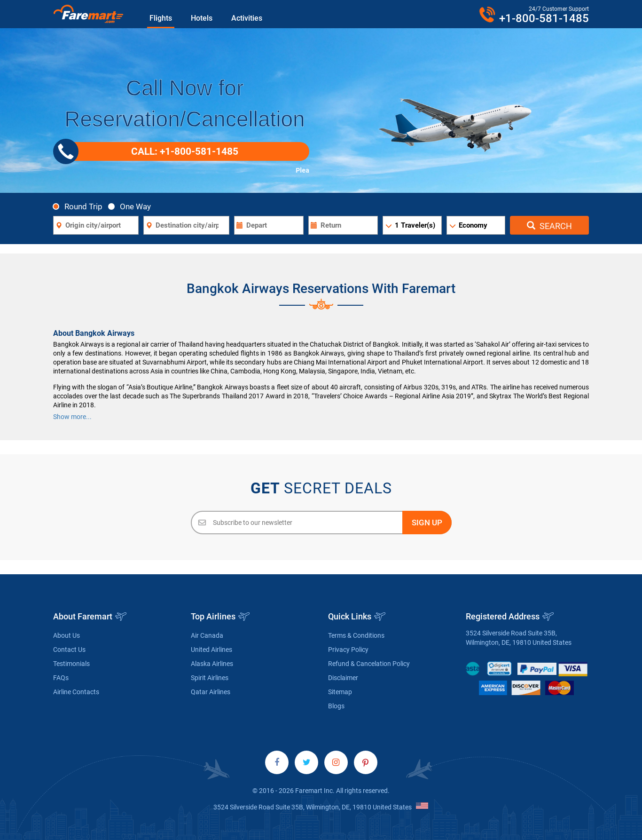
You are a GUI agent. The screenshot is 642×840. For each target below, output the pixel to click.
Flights (161, 18)
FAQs (61, 678)
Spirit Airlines (210, 678)
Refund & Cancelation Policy (369, 664)
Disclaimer (343, 678)
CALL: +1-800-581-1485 (149, 151)
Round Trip (80, 206)
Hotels (202, 18)
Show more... (72, 417)
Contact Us (69, 650)
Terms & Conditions (356, 635)
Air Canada (207, 635)
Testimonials (71, 664)
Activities (247, 18)
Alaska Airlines (212, 664)
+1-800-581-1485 (544, 18)
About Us (67, 635)
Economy (473, 225)
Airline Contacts (76, 692)
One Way (132, 206)
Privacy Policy (348, 650)
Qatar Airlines (211, 692)
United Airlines (211, 650)
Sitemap (340, 692)
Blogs (336, 706)
